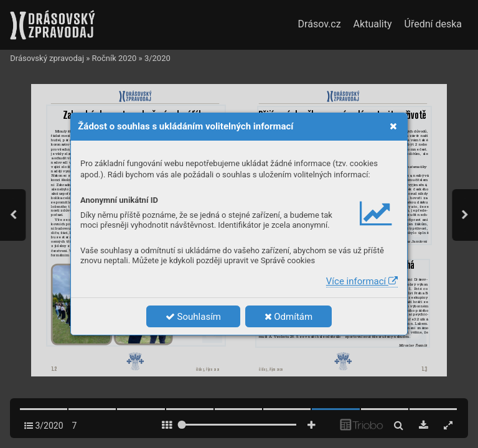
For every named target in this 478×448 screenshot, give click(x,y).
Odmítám (289, 317)
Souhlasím (193, 317)
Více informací (362, 281)
